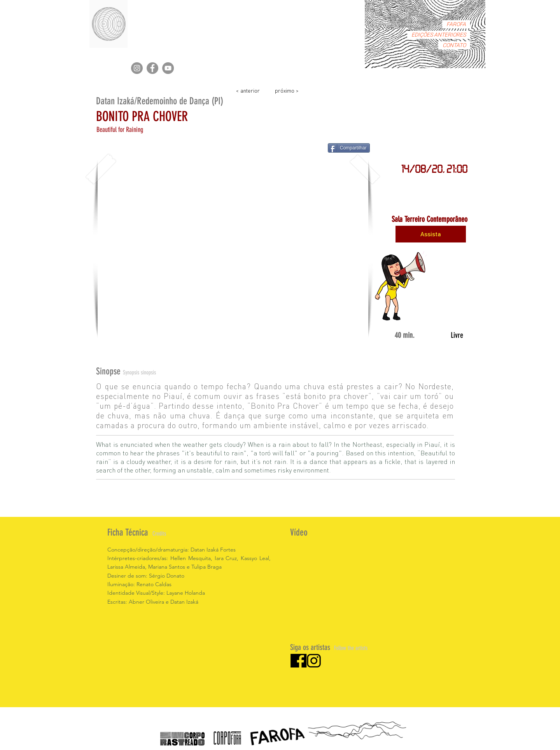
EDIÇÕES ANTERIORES (439, 35)
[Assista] (431, 234)
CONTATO (454, 45)
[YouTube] (168, 68)
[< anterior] (248, 90)
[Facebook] (152, 68)
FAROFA (456, 24)
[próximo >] (287, 90)
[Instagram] (137, 68)
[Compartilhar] (349, 148)
